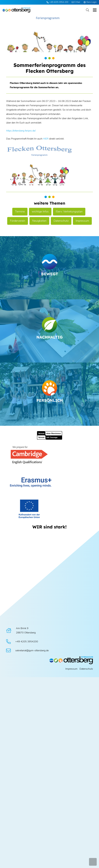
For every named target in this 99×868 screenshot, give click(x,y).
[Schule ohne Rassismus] (50, 435)
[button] (87, 10)
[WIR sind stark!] (50, 527)
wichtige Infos (40, 211)
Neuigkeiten (39, 221)
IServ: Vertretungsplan (69, 211)
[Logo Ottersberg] (16, 10)
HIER (46, 139)
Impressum (82, 221)
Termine (20, 211)
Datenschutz (61, 221)
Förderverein (18, 221)
